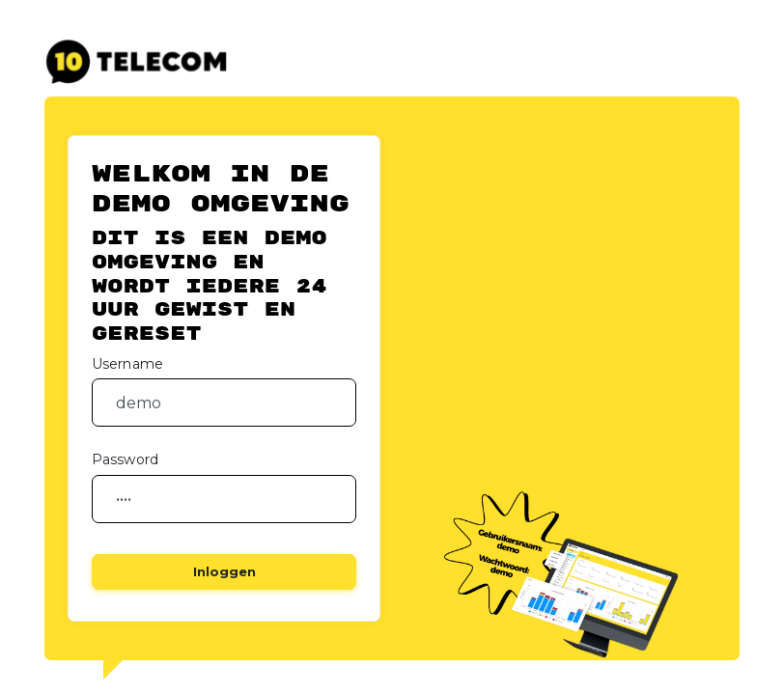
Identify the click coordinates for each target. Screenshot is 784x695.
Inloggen (224, 571)
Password (125, 459)
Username (127, 364)
